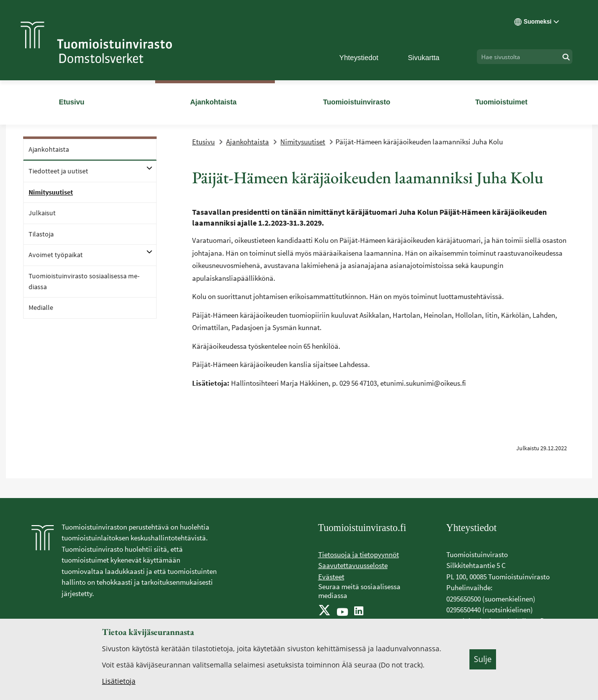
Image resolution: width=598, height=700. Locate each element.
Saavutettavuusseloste (353, 565)
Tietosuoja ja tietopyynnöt (359, 554)
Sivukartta (424, 58)
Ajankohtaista (248, 142)
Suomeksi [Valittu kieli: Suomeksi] (537, 22)
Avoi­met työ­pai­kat (56, 255)
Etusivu (203, 142)
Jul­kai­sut (42, 213)
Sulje (483, 659)
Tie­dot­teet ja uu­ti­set (58, 171)
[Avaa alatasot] (149, 168)
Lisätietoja (119, 681)
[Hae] (566, 57)
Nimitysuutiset (303, 142)
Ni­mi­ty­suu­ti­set (51, 192)
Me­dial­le (41, 307)
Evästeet (331, 577)
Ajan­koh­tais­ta (49, 149)
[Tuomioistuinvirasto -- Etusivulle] (96, 42)
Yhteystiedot (359, 58)
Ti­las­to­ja (41, 234)
